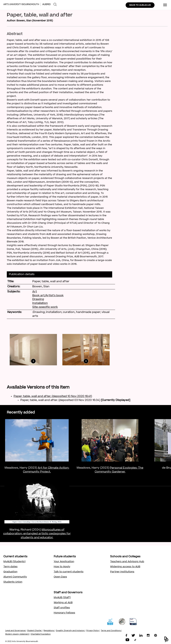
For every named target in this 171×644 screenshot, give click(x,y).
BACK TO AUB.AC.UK (140, 5)
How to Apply (62, 567)
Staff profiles (62, 608)
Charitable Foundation (41, 634)
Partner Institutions (122, 572)
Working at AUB (63, 603)
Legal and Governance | (16, 631)
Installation (40, 303)
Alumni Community (15, 577)
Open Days (60, 577)
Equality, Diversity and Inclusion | (71, 631)
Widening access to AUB (125, 567)
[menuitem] (55, 4)
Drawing (38, 299)
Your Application (64, 562)
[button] (166, 639)
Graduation (10, 572)
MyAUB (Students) (14, 562)
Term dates (10, 567)
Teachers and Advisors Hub (127, 562)
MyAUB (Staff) (62, 598)
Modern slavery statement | (17, 634)
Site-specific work (45, 307)
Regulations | (49, 631)
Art (35, 292)
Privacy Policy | (93, 631)
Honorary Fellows (64, 613)
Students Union (13, 582)
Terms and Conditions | (111, 631)
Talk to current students (69, 572)
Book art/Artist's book (48, 296)
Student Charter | (35, 631)
